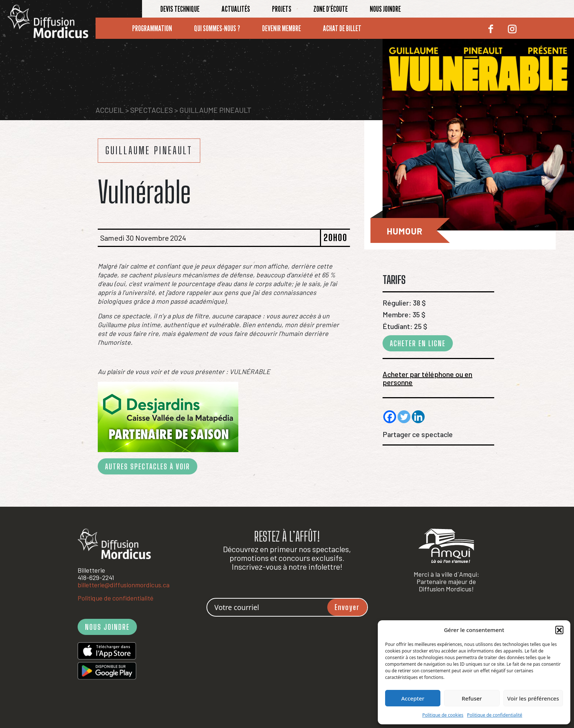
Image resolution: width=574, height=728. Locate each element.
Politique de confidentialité (495, 715)
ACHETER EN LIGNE (418, 343)
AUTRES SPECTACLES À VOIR (148, 466)
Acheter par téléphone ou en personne (427, 378)
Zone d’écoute (331, 9)
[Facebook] (390, 417)
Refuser (472, 698)
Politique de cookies (443, 715)
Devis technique (180, 9)
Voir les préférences (533, 698)
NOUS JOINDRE (107, 627)
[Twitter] (404, 417)
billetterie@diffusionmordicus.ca (124, 585)
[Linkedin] (418, 417)
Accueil (110, 110)
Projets (282, 9)
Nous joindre (385, 9)
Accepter (413, 698)
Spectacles (152, 110)
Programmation (152, 28)
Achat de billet (342, 28)
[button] (559, 630)
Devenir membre (282, 28)
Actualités (236, 9)
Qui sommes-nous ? (217, 28)
